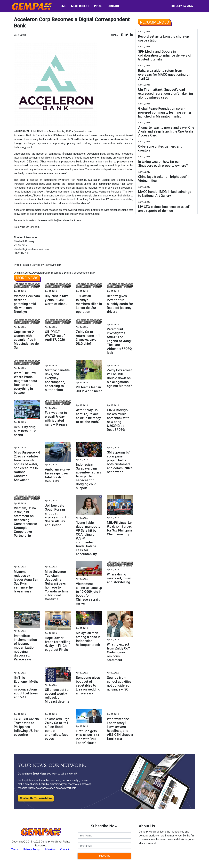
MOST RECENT (80, 6)
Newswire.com (83, 131)
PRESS (98, 6)
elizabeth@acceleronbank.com (31, 249)
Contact (65, 849)
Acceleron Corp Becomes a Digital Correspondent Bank (64, 273)
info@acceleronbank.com (67, 220)
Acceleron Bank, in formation (30, 135)
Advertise (50, 849)
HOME (62, 6)
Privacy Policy (32, 849)
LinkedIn (34, 227)
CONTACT (113, 6)
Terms (15, 849)
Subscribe (105, 856)
